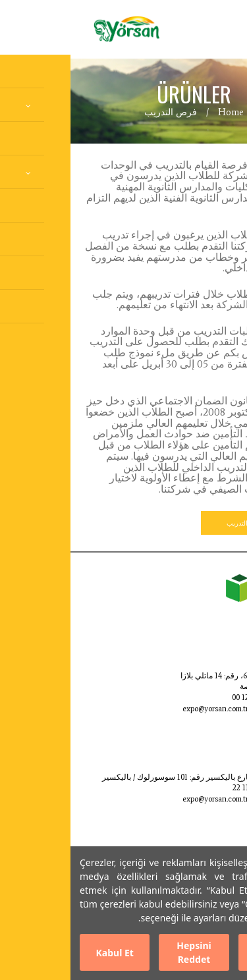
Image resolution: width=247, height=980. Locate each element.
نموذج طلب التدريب (183, 523)
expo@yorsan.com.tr (145, 709)
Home (160, 112)
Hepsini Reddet (123, 952)
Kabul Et (44, 953)
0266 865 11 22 (186, 788)
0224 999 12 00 (186, 697)
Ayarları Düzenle (203, 952)
